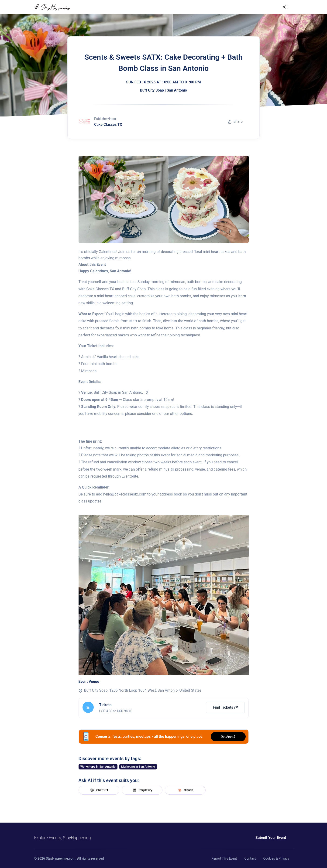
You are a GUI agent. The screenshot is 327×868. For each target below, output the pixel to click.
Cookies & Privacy (276, 858)
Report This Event (224, 858)
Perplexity (142, 790)
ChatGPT (99, 790)
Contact (250, 858)
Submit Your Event (271, 838)
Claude (185, 790)
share (235, 121)
